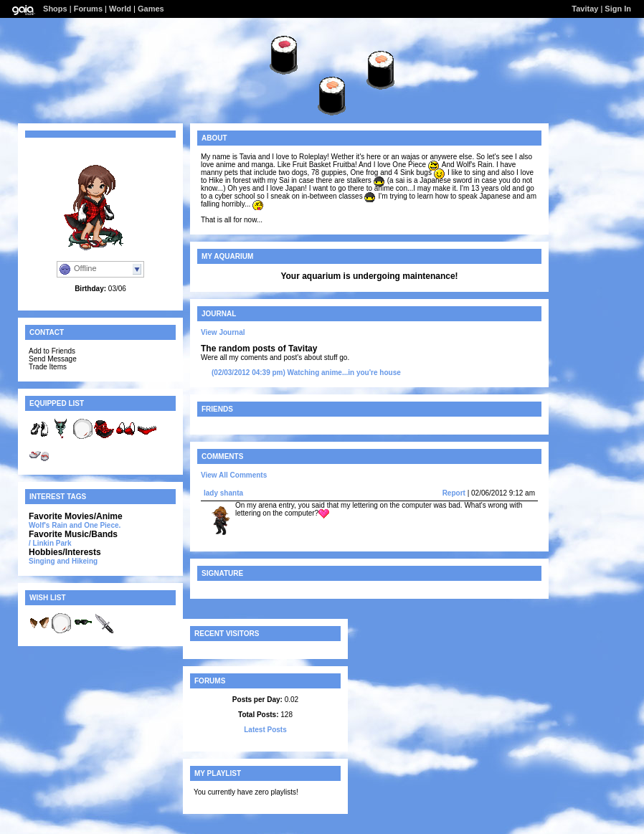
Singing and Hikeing (63, 561)
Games (151, 9)
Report (454, 493)
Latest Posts (265, 730)
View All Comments (234, 475)
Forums (88, 9)
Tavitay (585, 9)
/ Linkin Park (50, 543)
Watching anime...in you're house (306, 373)
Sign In (618, 9)
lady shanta (223, 493)
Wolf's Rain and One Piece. (75, 525)
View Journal (223, 332)
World (120, 9)
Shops (55, 9)
